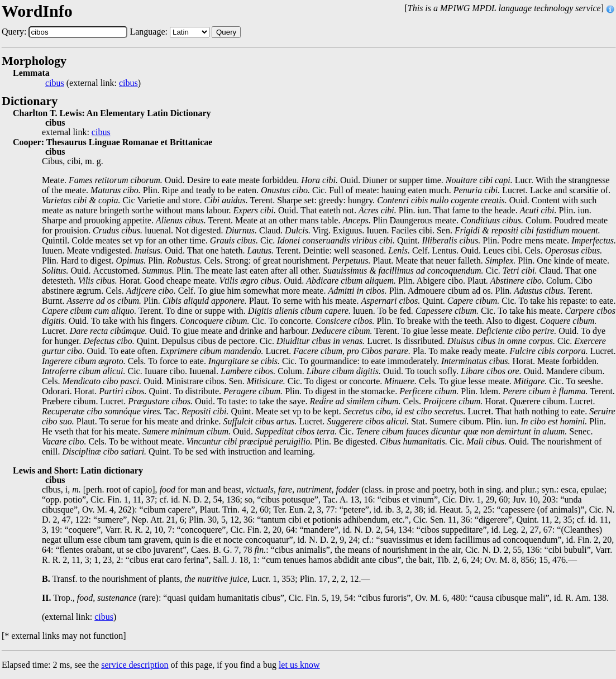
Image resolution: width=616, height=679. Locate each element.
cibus (55, 83)
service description (135, 665)
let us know (299, 665)
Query (226, 32)
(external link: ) (93, 83)
